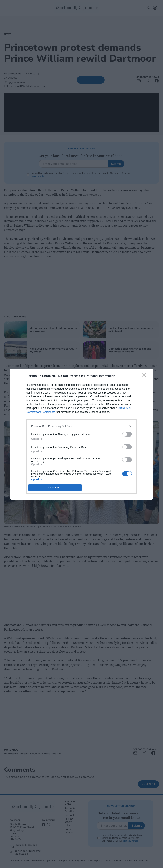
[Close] (145, 376)
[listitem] (81, 426)
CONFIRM (55, 487)
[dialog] (81, 434)
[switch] (127, 434)
